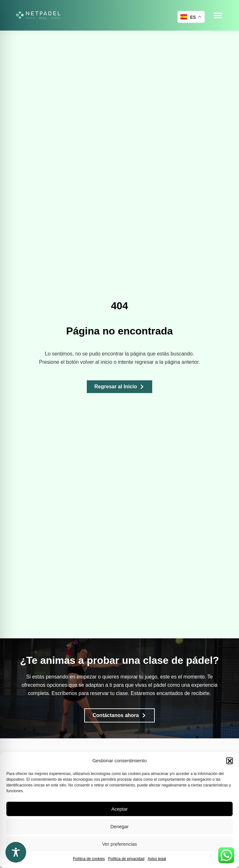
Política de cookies (89, 859)
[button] (229, 761)
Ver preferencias (119, 844)
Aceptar (120, 809)
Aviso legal (157, 859)
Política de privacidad (126, 859)
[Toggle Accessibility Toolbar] (16, 852)
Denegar (120, 826)
